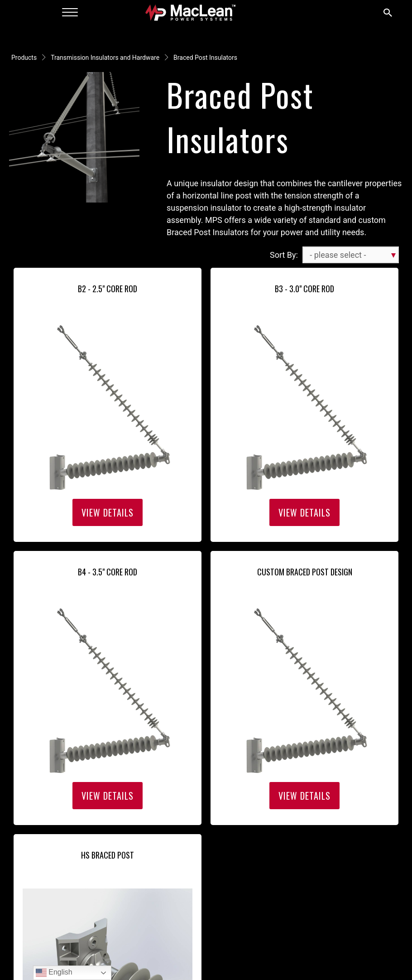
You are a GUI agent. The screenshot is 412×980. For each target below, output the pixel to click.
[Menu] (70, 13)
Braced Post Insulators (205, 58)
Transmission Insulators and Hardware (105, 58)
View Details (108, 512)
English (54, 973)
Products (24, 58)
